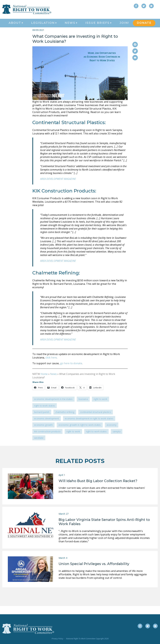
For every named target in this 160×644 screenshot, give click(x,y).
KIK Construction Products (47, 440)
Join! (124, 28)
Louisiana (83, 408)
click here (51, 366)
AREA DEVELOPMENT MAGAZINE (58, 187)
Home (44, 382)
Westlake (39, 446)
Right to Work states (96, 440)
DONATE (144, 28)
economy (112, 433)
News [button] (71, 28)
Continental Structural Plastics (96, 420)
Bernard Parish (42, 420)
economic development (47, 427)
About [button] (16, 28)
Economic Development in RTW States (53, 408)
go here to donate (71, 372)
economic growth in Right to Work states (80, 433)
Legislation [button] (44, 28)
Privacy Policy (57, 639)
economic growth (43, 433)
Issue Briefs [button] (98, 28)
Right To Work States (45, 414)
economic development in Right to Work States (89, 427)
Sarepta (117, 440)
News (53, 382)
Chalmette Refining (65, 420)
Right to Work (100, 408)
